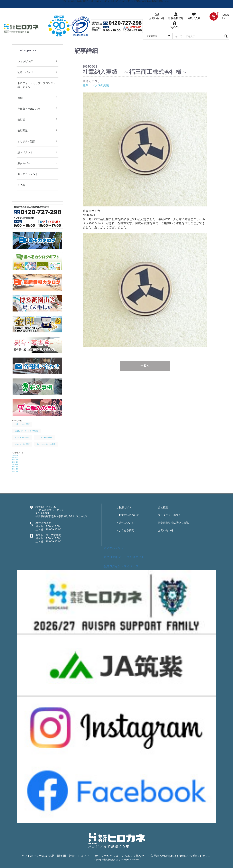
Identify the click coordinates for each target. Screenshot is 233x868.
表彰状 (21, 120)
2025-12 (15, 467)
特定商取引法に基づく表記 (173, 523)
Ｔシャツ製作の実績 (45, 437)
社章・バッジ (25, 72)
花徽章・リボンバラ (29, 109)
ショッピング (25, 61)
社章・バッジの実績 (22, 424)
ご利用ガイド (124, 507)
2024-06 (15, 455)
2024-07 (15, 457)
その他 (21, 185)
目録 (20, 98)
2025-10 (15, 464)
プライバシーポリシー (171, 515)
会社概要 (163, 507)
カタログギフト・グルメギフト (124, 557)
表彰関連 (23, 131)
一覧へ (145, 366)
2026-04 (15, 471)
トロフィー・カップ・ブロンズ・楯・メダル (37, 85)
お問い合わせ (166, 530)
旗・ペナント (25, 152)
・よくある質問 (125, 530)
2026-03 (15, 469)
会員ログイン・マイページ (121, 566)
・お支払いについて (128, 515)
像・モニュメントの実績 (46, 444)
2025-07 (15, 460)
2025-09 (15, 462)
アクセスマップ (114, 548)
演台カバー (24, 163)
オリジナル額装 (26, 141)
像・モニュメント (28, 174)
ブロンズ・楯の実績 (22, 444)
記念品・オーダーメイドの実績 (26, 431)
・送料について (125, 523)
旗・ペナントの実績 (22, 437)
